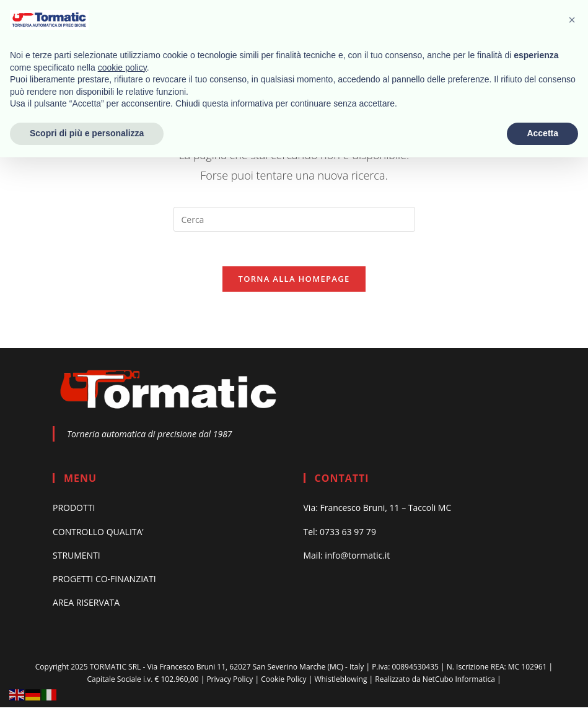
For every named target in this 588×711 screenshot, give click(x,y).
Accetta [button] (542, 133)
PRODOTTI (74, 511)
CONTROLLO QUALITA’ (98, 535)
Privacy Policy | (233, 683)
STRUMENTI (77, 558)
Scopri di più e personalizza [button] (87, 133)
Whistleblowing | (344, 683)
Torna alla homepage (294, 282)
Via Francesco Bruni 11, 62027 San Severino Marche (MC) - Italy (256, 670)
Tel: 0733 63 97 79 (340, 535)
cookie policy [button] (122, 68)
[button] (572, 20)
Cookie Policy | (287, 683)
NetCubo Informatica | (462, 683)
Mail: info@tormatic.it (347, 558)
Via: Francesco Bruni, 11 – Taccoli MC (378, 511)
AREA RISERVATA (86, 606)
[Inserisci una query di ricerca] (294, 219)
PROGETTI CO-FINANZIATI (104, 582)
